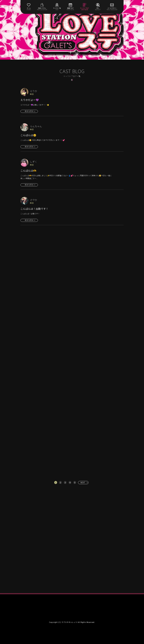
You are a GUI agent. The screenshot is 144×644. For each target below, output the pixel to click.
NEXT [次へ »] (83, 482)
